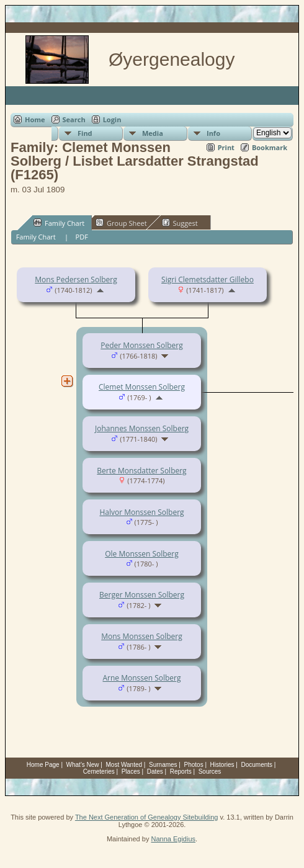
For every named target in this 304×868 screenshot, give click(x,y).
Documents (257, 765)
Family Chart (59, 223)
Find (85, 133)
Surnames (163, 765)
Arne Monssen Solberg (141, 678)
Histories (222, 765)
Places (131, 772)
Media (153, 133)
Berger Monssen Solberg (142, 595)
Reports (181, 772)
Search (74, 119)
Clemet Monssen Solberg (142, 387)
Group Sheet (121, 223)
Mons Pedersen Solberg (76, 280)
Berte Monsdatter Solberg (141, 471)
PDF (82, 237)
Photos (194, 765)
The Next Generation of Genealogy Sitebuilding (147, 817)
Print (226, 147)
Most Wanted (124, 765)
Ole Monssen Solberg (142, 554)
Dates (155, 772)
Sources (210, 772)
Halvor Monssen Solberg (141, 512)
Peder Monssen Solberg (141, 345)
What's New (83, 765)
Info (213, 133)
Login (112, 119)
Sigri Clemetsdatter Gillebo (208, 280)
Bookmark (270, 147)
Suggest (180, 223)
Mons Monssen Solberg (142, 636)
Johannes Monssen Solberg (142, 428)
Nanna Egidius (173, 839)
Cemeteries (99, 772)
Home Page (43, 765)
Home (35, 119)
